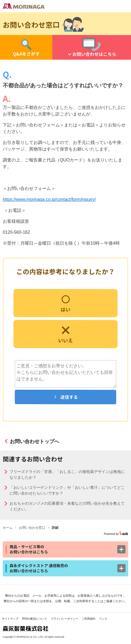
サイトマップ (10, 619)
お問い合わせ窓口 (32, 528)
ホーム (8, 528)
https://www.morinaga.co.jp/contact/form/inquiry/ (49, 199)
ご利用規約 (89, 619)
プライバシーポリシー (64, 619)
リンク (103, 619)
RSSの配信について (35, 619)
